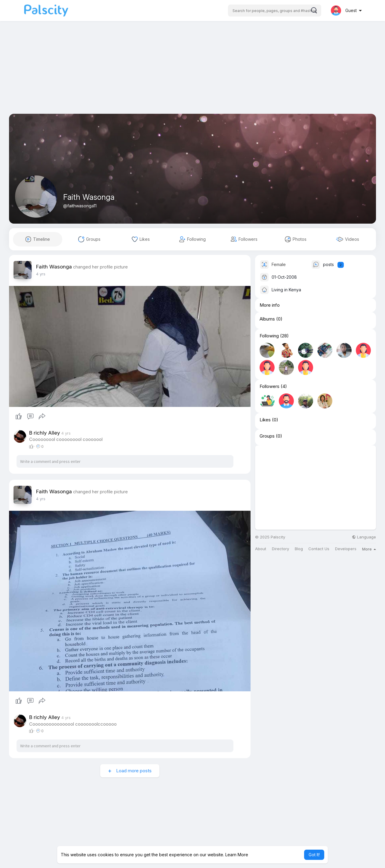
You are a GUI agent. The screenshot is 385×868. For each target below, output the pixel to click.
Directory (280, 549)
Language (364, 537)
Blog (299, 549)
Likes (265, 420)
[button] (275, 11)
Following (269, 336)
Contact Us (319, 549)
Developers (346, 549)
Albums (267, 319)
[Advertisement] (192, 72)
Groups (267, 436)
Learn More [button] (237, 855)
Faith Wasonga (89, 197)
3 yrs (41, 274)
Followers (269, 386)
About (261, 549)
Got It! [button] (314, 855)
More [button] (369, 549)
